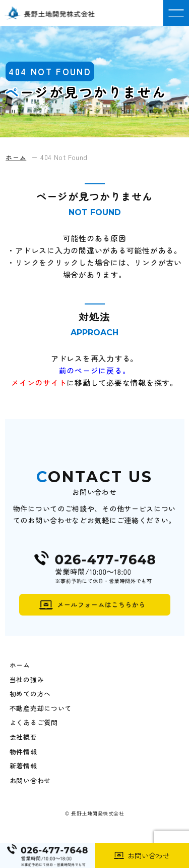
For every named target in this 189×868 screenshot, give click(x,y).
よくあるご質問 (34, 723)
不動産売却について (41, 708)
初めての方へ (30, 694)
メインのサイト (39, 382)
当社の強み (27, 680)
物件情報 (23, 752)
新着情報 (23, 766)
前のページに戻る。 (95, 370)
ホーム (20, 665)
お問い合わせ (30, 781)
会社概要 (23, 737)
